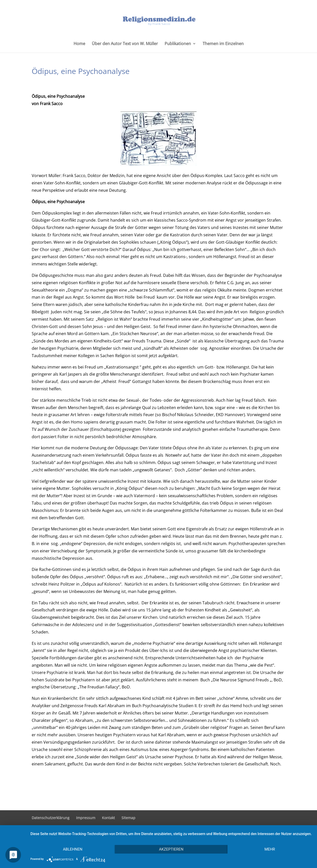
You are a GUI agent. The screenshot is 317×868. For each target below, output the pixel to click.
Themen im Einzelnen (223, 44)
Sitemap (128, 818)
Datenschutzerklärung (51, 818)
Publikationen (178, 44)
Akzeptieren (171, 849)
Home (79, 44)
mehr (270, 849)
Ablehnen (73, 849)
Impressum (86, 818)
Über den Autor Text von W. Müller (125, 44)
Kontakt (108, 818)
